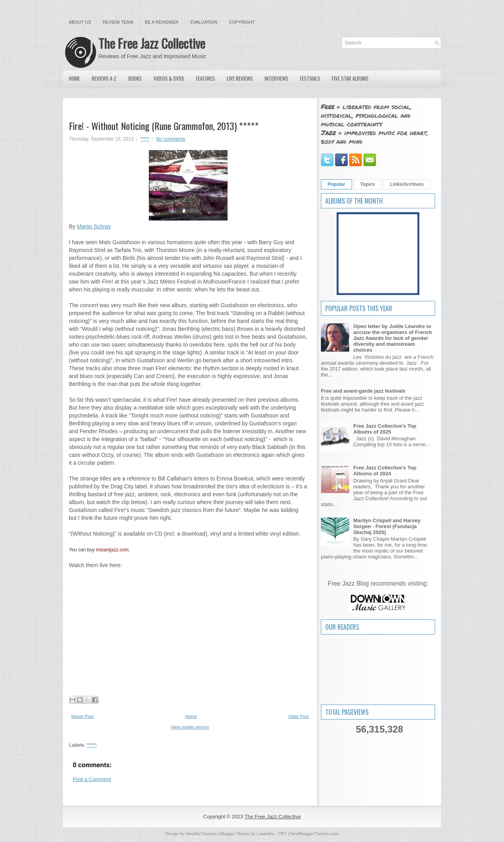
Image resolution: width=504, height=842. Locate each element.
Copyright (242, 22)
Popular (336, 184)
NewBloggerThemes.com (315, 834)
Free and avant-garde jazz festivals (363, 391)
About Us (80, 22)
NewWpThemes (201, 834)
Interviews (276, 78)
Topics (368, 184)
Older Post (298, 716)
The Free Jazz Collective (152, 43)
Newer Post (82, 716)
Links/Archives (407, 184)
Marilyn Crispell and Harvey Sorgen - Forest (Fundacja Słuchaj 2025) (387, 526)
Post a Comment (92, 779)
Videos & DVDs (169, 78)
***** (145, 139)
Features (206, 78)
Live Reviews (240, 78)
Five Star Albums (350, 78)
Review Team (118, 22)
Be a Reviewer (162, 22)
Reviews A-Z (104, 78)
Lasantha (266, 834)
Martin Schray (94, 226)
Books (135, 78)
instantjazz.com (112, 550)
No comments (170, 139)
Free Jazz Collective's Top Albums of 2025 (385, 429)
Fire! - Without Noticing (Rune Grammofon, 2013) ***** (164, 126)
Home (74, 78)
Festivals (310, 78)
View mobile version (190, 727)
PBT (283, 834)
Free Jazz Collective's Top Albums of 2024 (385, 471)
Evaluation (204, 22)
